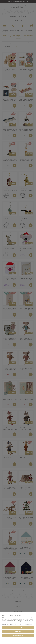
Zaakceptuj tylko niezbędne (18, 628)
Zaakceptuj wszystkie (18, 635)
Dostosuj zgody (18, 632)
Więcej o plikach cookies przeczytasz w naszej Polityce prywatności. (17, 624)
